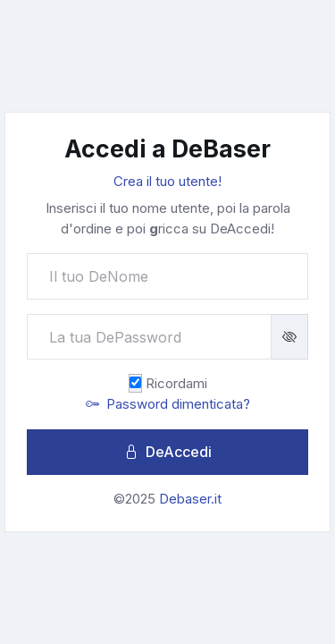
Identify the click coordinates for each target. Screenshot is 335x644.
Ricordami (176, 383)
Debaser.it (190, 499)
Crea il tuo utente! (167, 181)
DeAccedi (168, 452)
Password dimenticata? (168, 404)
